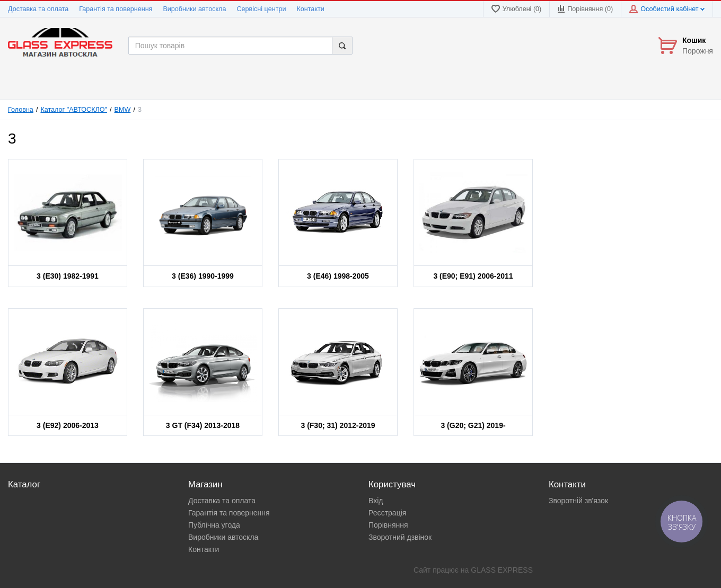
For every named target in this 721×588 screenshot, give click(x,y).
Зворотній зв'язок (578, 501)
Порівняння (388, 525)
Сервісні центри (261, 9)
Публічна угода (214, 525)
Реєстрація (387, 513)
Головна (21, 110)
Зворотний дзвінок (400, 537)
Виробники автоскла (194, 9)
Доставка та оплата (38, 9)
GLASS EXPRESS (502, 570)
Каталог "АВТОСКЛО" (74, 110)
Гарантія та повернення (116, 9)
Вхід (376, 501)
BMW (123, 110)
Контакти (310, 9)
